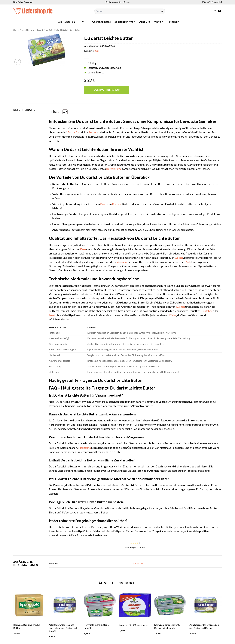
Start (15, 30)
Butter (78, 30)
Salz (189, 262)
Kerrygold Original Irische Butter (27, 626)
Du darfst (73, 132)
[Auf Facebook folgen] (215, 11)
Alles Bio (145, 22)
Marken (159, 22)
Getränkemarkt (101, 22)
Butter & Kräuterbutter (63, 30)
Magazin (174, 22)
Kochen (117, 204)
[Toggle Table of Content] (63, 112)
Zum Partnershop (107, 90)
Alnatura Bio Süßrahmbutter (134, 625)
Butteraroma (114, 169)
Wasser (179, 258)
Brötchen (207, 311)
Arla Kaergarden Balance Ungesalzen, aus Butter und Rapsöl (63, 628)
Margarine (85, 448)
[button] (71, 22)
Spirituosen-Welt (125, 22)
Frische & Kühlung (27, 30)
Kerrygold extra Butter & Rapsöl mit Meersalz (167, 626)
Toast (52, 315)
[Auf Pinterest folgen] (220, 11)
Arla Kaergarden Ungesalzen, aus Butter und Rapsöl (204, 626)
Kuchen (180, 307)
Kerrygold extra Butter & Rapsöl (97, 626)
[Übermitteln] (162, 11)
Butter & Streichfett (44, 30)
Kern (83, 249)
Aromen (122, 262)
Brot (103, 204)
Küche (173, 315)
